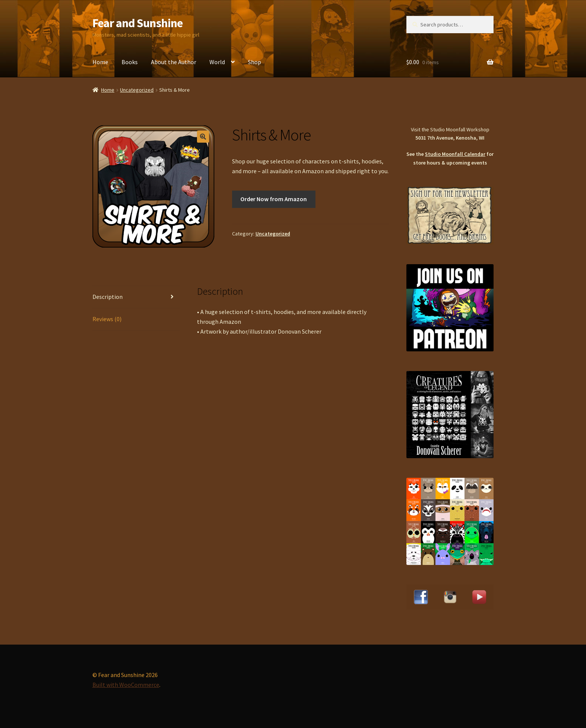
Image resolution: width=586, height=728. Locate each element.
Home (100, 62)
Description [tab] (108, 297)
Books (130, 62)
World (217, 62)
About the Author (174, 62)
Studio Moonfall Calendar (455, 154)
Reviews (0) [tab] (107, 319)
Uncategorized (137, 90)
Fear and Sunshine (138, 23)
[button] (203, 137)
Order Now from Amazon (274, 199)
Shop (255, 62)
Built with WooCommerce (126, 685)
